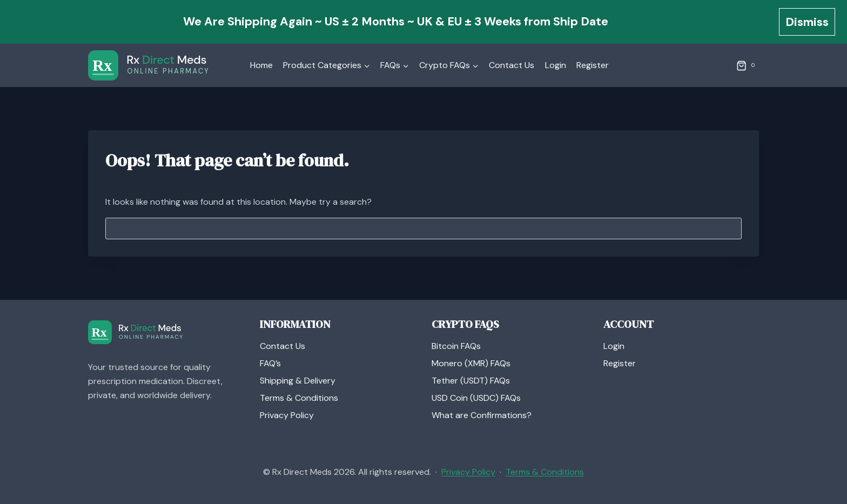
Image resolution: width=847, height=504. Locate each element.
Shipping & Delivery (298, 381)
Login (556, 65)
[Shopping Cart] (748, 65)
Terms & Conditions (299, 398)
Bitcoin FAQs (456, 346)
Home (261, 65)
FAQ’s (270, 363)
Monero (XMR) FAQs (471, 363)
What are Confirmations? (482, 415)
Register (593, 65)
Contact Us (512, 65)
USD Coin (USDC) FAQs (476, 398)
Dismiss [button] (807, 22)
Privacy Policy (287, 415)
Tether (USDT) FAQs (471, 381)
